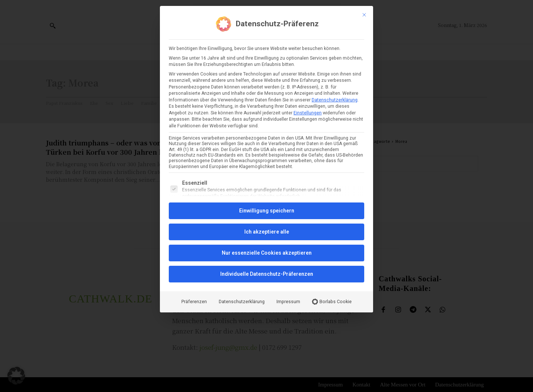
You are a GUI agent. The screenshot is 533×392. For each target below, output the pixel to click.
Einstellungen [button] (308, 29)
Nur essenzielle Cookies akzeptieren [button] (267, 169)
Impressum (288, 218)
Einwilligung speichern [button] (267, 127)
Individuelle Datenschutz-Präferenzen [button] (267, 190)
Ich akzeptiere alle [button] (267, 148)
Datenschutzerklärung (335, 16)
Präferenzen (194, 218)
